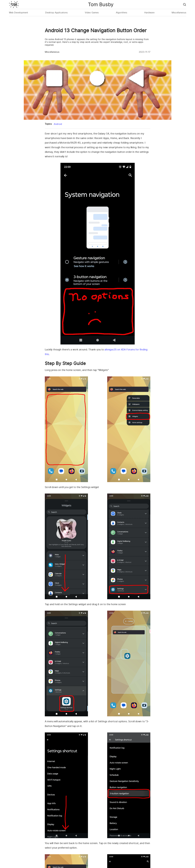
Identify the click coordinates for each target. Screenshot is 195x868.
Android (58, 124)
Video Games (92, 13)
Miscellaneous (179, 13)
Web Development (18, 13)
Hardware (149, 13)
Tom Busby (101, 4)
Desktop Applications (56, 13)
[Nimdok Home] (14, 5)
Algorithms (121, 13)
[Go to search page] (185, 5)
